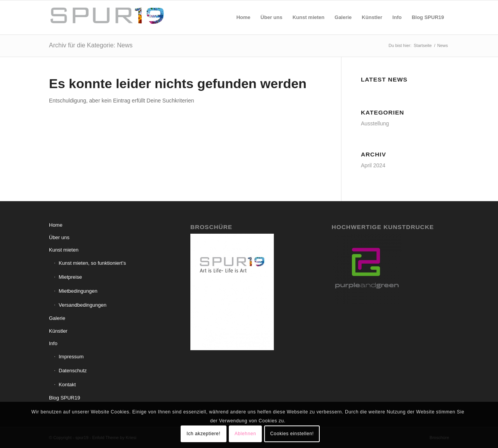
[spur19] (107, 17)
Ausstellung (375, 123)
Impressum (71, 357)
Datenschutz (73, 371)
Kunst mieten (64, 250)
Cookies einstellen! (292, 434)
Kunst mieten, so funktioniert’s (92, 263)
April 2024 (373, 165)
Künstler (58, 331)
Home (56, 225)
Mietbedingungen (78, 291)
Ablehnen (246, 434)
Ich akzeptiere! (203, 434)
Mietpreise (70, 277)
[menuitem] (243, 17)
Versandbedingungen (83, 305)
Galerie (57, 318)
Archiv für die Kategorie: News (91, 45)
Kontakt (67, 385)
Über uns (59, 237)
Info (53, 343)
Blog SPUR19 (64, 398)
